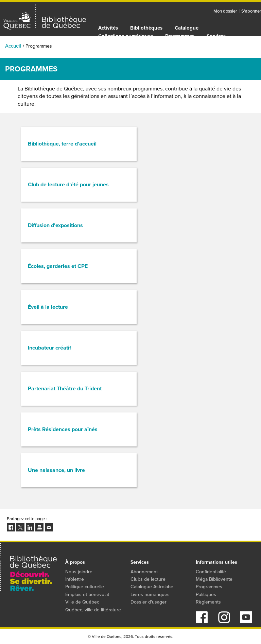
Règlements (208, 602)
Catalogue (187, 28)
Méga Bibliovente (214, 579)
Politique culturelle (85, 587)
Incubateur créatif (49, 348)
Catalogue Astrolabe (152, 587)
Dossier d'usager (149, 602)
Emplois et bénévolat (87, 595)
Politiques (206, 595)
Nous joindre (79, 572)
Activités (108, 28)
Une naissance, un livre (56, 470)
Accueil (13, 46)
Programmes (180, 36)
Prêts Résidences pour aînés (63, 429)
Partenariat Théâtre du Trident (65, 388)
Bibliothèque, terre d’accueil (62, 144)
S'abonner (251, 11)
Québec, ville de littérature (93, 610)
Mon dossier (225, 11)
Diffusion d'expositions (55, 225)
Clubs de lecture (148, 579)
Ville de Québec (82, 602)
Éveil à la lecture (48, 307)
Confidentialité (211, 572)
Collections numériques (126, 36)
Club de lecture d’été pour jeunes (68, 184)
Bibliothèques (146, 28)
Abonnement (144, 572)
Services (216, 36)
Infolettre (75, 579)
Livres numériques (150, 595)
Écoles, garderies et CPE (58, 266)
